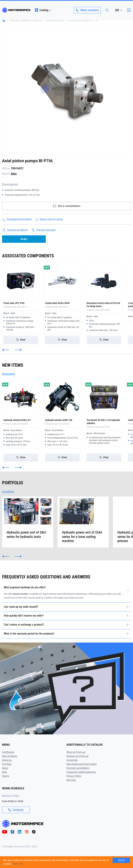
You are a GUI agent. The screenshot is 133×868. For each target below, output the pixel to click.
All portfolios (8, 492)
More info (18, 864)
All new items (8, 374)
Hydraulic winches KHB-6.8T (17, 420)
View (21, 340)
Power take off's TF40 (14, 303)
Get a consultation (67, 206)
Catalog (42, 10)
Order (24, 239)
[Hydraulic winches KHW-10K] (62, 398)
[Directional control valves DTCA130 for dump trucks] (104, 281)
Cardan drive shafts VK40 (57, 303)
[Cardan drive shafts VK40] (62, 281)
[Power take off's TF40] (21, 281)
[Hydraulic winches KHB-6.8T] (21, 398)
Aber (14, 174)
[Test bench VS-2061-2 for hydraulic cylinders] (104, 398)
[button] (6, 350)
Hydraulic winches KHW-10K (59, 420)
